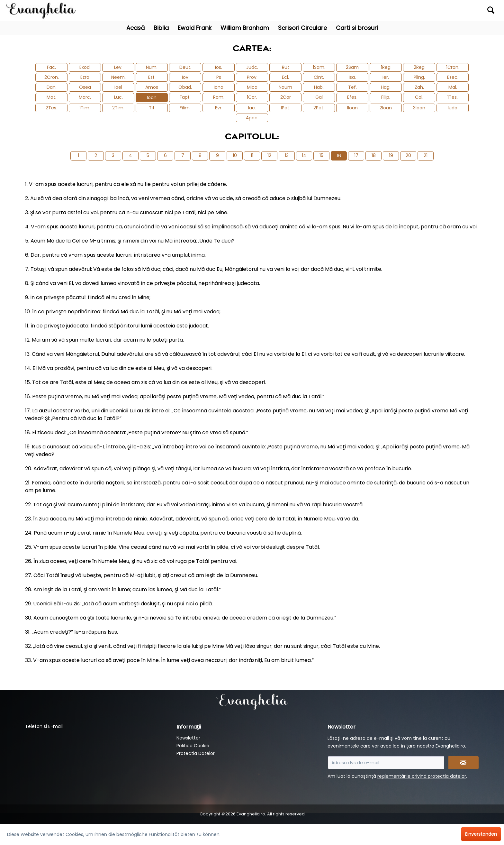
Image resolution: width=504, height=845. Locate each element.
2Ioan (386, 108)
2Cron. (52, 77)
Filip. (386, 97)
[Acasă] (135, 28)
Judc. (252, 67)
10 (235, 155)
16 (339, 156)
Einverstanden (481, 834)
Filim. (185, 108)
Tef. (352, 87)
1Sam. (319, 67)
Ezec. (453, 77)
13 (287, 155)
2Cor (286, 97)
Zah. (419, 87)
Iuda (453, 108)
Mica (252, 87)
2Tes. (51, 108)
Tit (152, 108)
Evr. (219, 108)
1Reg (386, 67)
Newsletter (188, 738)
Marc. (85, 97)
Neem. (118, 77)
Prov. (252, 77)
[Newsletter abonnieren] (464, 763)
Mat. (51, 97)
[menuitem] (437, 10)
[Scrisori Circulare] (302, 28)
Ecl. (285, 77)
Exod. (85, 67)
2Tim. (118, 108)
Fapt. (185, 97)
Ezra (85, 77)
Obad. (185, 87)
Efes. (352, 97)
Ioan (152, 97)
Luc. (118, 97)
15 (321, 155)
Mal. (453, 87)
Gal (319, 97)
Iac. (252, 108)
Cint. (319, 77)
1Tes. (453, 97)
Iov (185, 77)
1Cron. (453, 67)
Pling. (419, 77)
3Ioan (419, 108)
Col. (419, 97)
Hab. (319, 87)
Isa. (352, 77)
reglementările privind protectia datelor (422, 776)
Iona (219, 87)
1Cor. (252, 97)
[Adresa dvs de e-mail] (386, 763)
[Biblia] (161, 28)
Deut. (185, 67)
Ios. (219, 67)
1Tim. (85, 108)
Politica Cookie (193, 746)
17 (356, 155)
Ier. (386, 77)
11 (252, 155)
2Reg (419, 67)
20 (408, 155)
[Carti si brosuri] (357, 28)
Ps (219, 77)
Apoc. (252, 118)
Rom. (219, 97)
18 (374, 155)
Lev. (118, 67)
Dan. (52, 87)
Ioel (118, 87)
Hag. (386, 87)
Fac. (51, 67)
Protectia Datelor (196, 753)
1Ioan (352, 108)
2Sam (352, 67)
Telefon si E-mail (44, 726)
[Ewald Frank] (195, 28)
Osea (85, 87)
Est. (152, 77)
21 (426, 155)
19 (391, 155)
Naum (285, 87)
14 (304, 155)
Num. (152, 67)
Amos (152, 87)
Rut (286, 67)
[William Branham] (245, 28)
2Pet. (319, 108)
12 (269, 155)
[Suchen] (491, 10)
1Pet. (285, 108)
